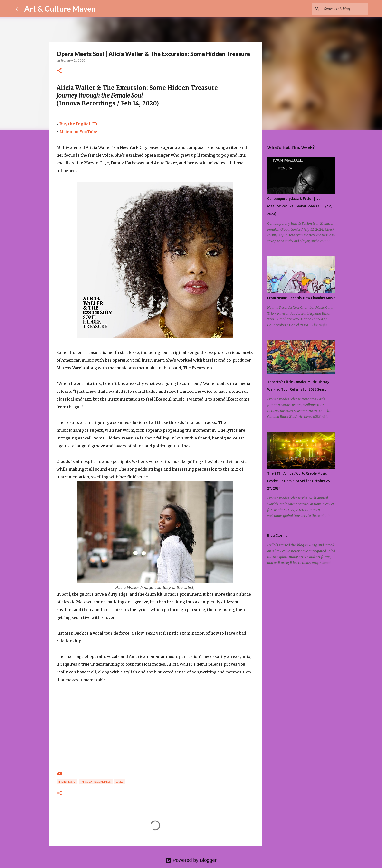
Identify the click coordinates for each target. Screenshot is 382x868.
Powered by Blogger (191, 860)
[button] (59, 71)
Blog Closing (277, 535)
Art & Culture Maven (60, 9)
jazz (119, 781)
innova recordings (96, 781)
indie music (67, 781)
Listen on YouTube (78, 132)
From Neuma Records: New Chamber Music (301, 298)
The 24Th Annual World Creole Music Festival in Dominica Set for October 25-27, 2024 (299, 481)
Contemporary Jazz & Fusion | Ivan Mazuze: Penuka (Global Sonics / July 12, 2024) (300, 206)
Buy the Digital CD (78, 124)
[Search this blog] (342, 9)
